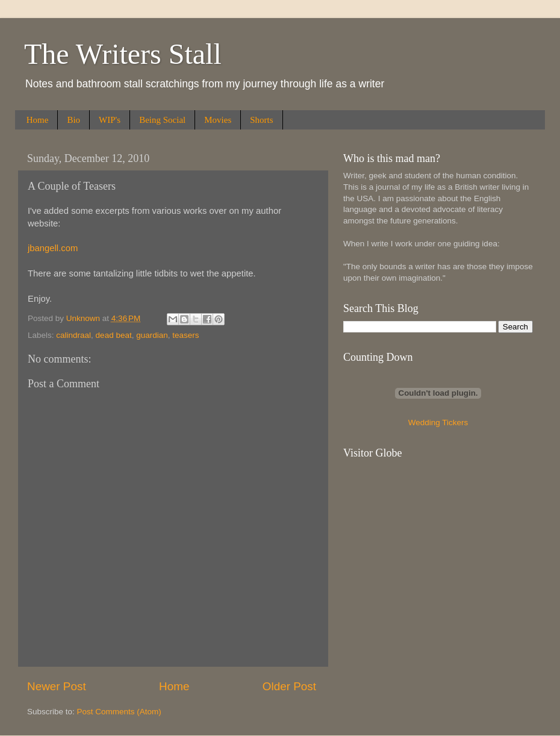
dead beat (114, 335)
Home (38, 120)
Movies (218, 120)
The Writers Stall (123, 54)
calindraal (73, 335)
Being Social (162, 120)
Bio (73, 120)
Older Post (289, 686)
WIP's (110, 120)
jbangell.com (53, 248)
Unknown (84, 318)
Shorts (261, 120)
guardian (152, 335)
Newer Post (57, 686)
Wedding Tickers (438, 423)
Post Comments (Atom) (119, 712)
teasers (185, 335)
